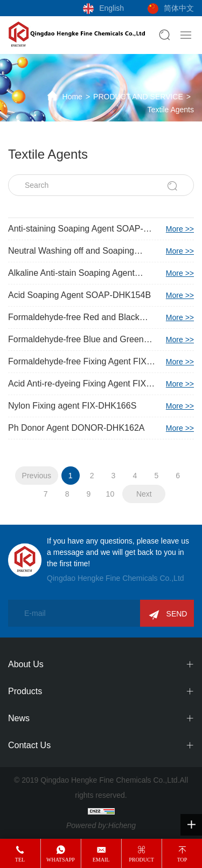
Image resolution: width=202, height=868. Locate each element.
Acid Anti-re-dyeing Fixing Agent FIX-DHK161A (101, 384)
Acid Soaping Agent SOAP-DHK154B (101, 295)
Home (72, 97)
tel (20, 860)
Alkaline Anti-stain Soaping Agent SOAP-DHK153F (101, 273)
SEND (177, 614)
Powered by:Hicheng (101, 825)
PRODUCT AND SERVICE (138, 97)
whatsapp (61, 860)
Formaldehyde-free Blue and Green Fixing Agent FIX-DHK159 (101, 340)
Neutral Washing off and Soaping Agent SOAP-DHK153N (101, 251)
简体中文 (179, 8)
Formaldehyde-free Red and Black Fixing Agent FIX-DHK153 (101, 317)
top (182, 860)
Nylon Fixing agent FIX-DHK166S (101, 406)
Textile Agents (171, 110)
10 (110, 494)
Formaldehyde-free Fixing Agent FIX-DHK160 (101, 362)
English (112, 8)
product (141, 860)
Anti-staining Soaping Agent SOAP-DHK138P (101, 229)
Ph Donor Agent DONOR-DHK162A (101, 428)
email (101, 860)
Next (144, 494)
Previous (37, 476)
